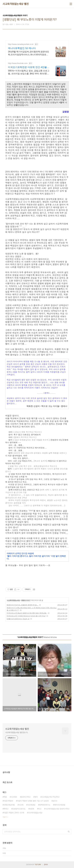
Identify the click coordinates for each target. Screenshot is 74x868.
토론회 (32, 809)
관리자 (46, 865)
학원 (5, 797)
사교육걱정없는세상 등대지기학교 (57, 809)
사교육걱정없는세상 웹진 (16, 4)
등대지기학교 (26, 797)
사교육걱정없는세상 (13, 600)
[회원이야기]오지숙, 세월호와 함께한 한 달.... (23, 605)
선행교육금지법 (9, 805)
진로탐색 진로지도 (19, 809)
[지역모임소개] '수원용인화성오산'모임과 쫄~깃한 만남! (26, 616)
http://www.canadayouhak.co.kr (21, 44)
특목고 (6, 809)
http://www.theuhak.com (18, 63)
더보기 (5, 817)
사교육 (21, 805)
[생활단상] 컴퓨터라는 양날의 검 (18, 619)
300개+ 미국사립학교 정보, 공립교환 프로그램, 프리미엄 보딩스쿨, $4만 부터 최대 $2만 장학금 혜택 (29, 72)
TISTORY (38, 865)
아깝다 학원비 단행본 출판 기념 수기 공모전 (33, 801)
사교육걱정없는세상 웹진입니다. (17, 732)
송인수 (55, 801)
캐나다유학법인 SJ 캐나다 (22, 48)
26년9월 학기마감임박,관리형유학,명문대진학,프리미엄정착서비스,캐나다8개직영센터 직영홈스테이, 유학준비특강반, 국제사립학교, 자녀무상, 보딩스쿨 (29, 53)
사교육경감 (31, 805)
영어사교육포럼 (60, 805)
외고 (40, 809)
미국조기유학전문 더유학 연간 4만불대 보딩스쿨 (29, 67)
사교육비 (14, 797)
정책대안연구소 (45, 805)
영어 (36, 797)
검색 (69, 832)
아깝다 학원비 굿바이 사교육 (14, 813)
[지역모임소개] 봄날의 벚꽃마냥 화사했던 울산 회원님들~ (27, 613)
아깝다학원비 (8, 801)
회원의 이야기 (26, 600)
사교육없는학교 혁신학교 (50, 797)
